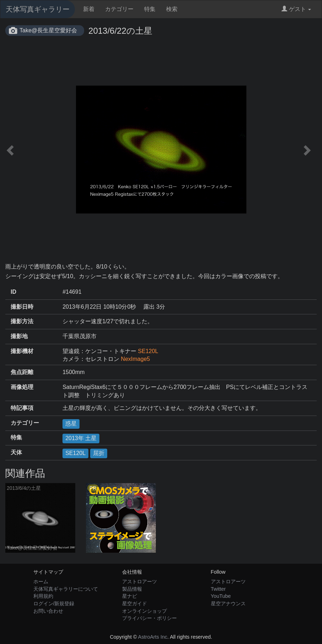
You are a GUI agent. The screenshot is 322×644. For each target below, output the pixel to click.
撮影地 (19, 336)
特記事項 (22, 408)
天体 (16, 452)
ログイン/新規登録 (54, 604)
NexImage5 (136, 359)
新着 (89, 9)
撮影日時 (22, 307)
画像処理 (22, 387)
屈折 (99, 453)
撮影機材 (22, 351)
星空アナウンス (228, 604)
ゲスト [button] (296, 9)
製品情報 (132, 589)
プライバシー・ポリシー (149, 618)
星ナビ (130, 596)
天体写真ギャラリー (38, 9)
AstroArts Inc (153, 637)
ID (13, 292)
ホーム (41, 581)
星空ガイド (135, 604)
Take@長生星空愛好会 (48, 30)
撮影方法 (22, 321)
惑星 (71, 424)
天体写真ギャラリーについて (66, 589)
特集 (150, 9)
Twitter (218, 589)
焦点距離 (22, 372)
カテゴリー (119, 9)
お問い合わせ (48, 611)
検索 (172, 9)
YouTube (221, 596)
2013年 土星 (81, 438)
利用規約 (43, 596)
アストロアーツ (140, 581)
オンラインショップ (144, 611)
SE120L (148, 351)
